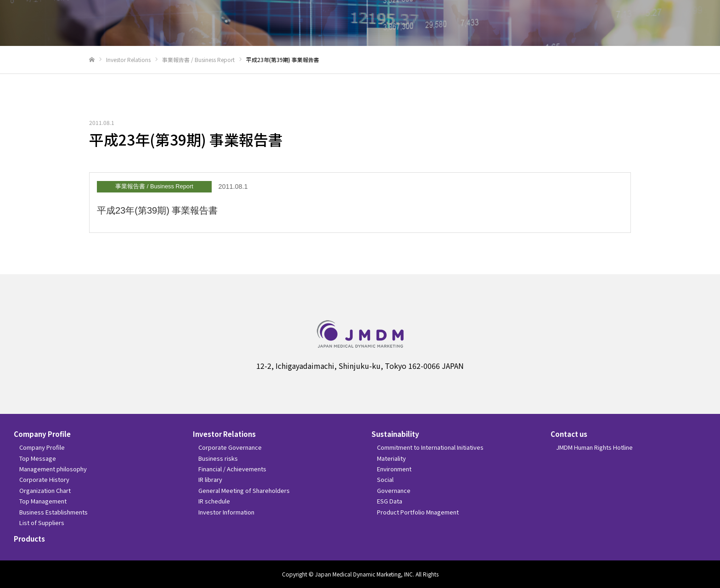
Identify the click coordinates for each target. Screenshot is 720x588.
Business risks (218, 458)
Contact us (569, 434)
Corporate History (44, 479)
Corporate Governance (230, 447)
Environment (394, 469)
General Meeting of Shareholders (244, 490)
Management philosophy (53, 469)
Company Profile (42, 434)
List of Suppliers (42, 523)
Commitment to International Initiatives (430, 447)
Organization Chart (45, 490)
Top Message (38, 458)
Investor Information (226, 512)
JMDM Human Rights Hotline (594, 447)
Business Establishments (53, 512)
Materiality (391, 458)
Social (385, 479)
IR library (210, 479)
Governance (394, 490)
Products (29, 539)
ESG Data (390, 501)
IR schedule (214, 501)
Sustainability (395, 434)
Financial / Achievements (232, 469)
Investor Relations (224, 434)
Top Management (43, 501)
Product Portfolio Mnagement (418, 512)
